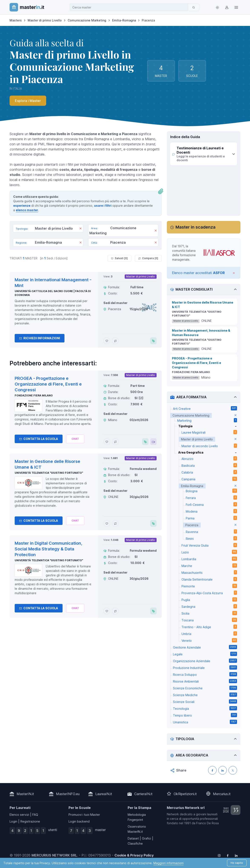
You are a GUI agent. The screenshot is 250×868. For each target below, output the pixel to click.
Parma (211, 518)
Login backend (79, 821)
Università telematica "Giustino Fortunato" (49, 473)
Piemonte (209, 586)
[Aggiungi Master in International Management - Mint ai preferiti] (107, 341)
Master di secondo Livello (209, 446)
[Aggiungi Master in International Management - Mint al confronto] (115, 341)
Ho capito (237, 863)
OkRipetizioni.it (185, 794)
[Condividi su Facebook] (212, 770)
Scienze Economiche (205, 688)
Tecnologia (205, 708)
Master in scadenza (196, 227)
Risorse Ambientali (205, 681)
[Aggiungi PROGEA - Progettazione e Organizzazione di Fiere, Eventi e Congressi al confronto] (115, 442)
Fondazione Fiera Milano (34, 395)
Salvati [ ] (119, 258)
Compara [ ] (148, 258)
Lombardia (209, 559)
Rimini (211, 538)
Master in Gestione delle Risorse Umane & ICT (203, 305)
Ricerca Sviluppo (205, 674)
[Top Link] (236, 7)
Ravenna (211, 532)
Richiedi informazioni (40, 338)
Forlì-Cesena (211, 504)
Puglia (209, 599)
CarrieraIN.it (143, 794)
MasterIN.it (25, 794)
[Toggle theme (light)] (217, 7)
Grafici (146, 838)
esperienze (22, 206)
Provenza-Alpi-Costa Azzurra (209, 593)
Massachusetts (209, 572)
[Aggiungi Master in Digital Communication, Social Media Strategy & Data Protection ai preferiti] (107, 611)
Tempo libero (205, 715)
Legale (205, 654)
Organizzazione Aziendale (205, 661)
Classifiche (135, 843)
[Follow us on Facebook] (228, 855)
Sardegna (209, 606)
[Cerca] (194, 7)
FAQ (35, 815)
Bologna (211, 491)
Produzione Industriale (205, 667)
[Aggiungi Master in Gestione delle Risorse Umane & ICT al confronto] (115, 523)
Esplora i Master (28, 101)
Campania (209, 479)
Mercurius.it (222, 794)
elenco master (27, 210)
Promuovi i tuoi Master (84, 815)
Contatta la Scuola (39, 439)
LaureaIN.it (104, 794)
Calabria (209, 472)
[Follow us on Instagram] (219, 855)
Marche (209, 565)
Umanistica (205, 722)
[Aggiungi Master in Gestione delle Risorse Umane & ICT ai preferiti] (107, 523)
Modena (211, 511)
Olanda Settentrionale (209, 579)
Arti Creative (205, 408)
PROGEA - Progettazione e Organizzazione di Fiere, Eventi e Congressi (196, 363)
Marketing (207, 420)
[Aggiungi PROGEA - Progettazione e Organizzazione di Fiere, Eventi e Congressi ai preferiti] (107, 442)
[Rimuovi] (81, 229)
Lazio (209, 552)
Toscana (209, 620)
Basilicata (209, 465)
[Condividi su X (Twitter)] (233, 770)
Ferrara (211, 498)
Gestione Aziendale (205, 647)
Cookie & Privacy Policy (134, 855)
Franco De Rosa (207, 823)
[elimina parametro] (235, 415)
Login (13, 821)
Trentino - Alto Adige (209, 627)
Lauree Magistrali (209, 432)
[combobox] (130, 7)
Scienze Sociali (205, 701)
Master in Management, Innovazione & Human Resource (201, 333)
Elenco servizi (19, 815)
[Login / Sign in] (227, 7)
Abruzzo (209, 458)
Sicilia (209, 613)
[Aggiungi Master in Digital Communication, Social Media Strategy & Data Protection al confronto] (115, 611)
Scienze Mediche (205, 695)
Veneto (209, 640)
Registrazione (30, 821)
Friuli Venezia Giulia (209, 545)
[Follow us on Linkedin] (236, 855)
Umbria (209, 633)
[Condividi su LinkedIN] (223, 770)
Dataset (133, 838)
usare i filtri (103, 206)
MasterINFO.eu (68, 794)
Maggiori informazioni (169, 863)
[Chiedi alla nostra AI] (75, 439)
